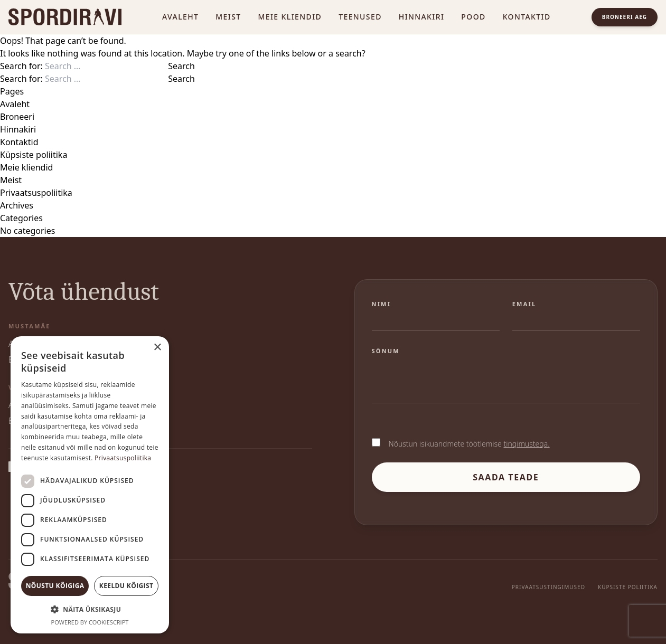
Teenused (360, 17)
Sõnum (386, 351)
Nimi (382, 304)
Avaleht (180, 17)
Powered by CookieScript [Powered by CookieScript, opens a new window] (90, 622)
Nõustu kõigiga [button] (55, 586)
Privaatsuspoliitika (36, 193)
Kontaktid (527, 17)
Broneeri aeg (625, 17)
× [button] (157, 348)
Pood (473, 17)
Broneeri (17, 117)
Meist (228, 17)
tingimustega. (526, 444)
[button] (90, 609)
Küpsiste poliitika (34, 155)
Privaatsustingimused (548, 587)
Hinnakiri (422, 17)
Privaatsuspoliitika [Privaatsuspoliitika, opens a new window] (123, 458)
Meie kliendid (290, 17)
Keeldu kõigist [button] (126, 586)
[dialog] (90, 485)
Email (524, 304)
